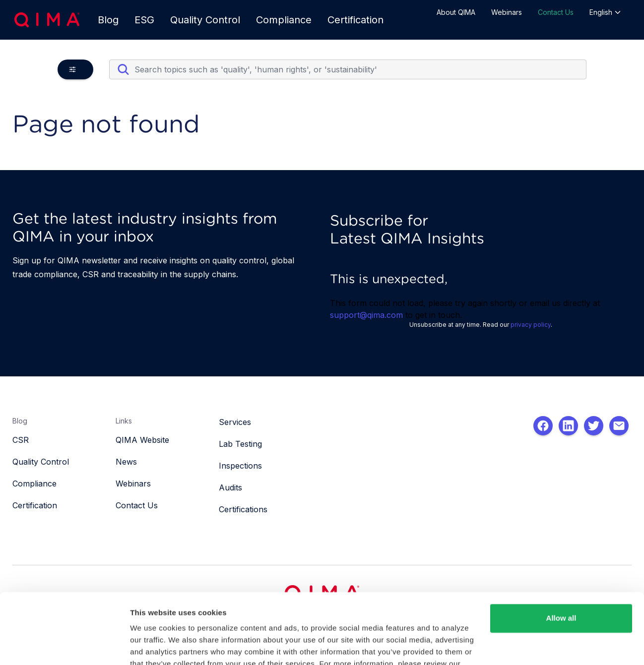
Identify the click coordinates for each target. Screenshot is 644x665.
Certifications (243, 509)
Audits (230, 487)
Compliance (284, 20)
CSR (21, 440)
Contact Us (556, 12)
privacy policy (531, 325)
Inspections (240, 466)
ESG (144, 20)
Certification (355, 20)
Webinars (507, 12)
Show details (153, 645)
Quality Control (205, 20)
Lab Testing (240, 444)
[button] (75, 69)
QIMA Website (142, 440)
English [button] (606, 12)
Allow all (561, 561)
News (126, 462)
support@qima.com (366, 315)
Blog (108, 20)
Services (235, 422)
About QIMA (456, 12)
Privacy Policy (157, 618)
